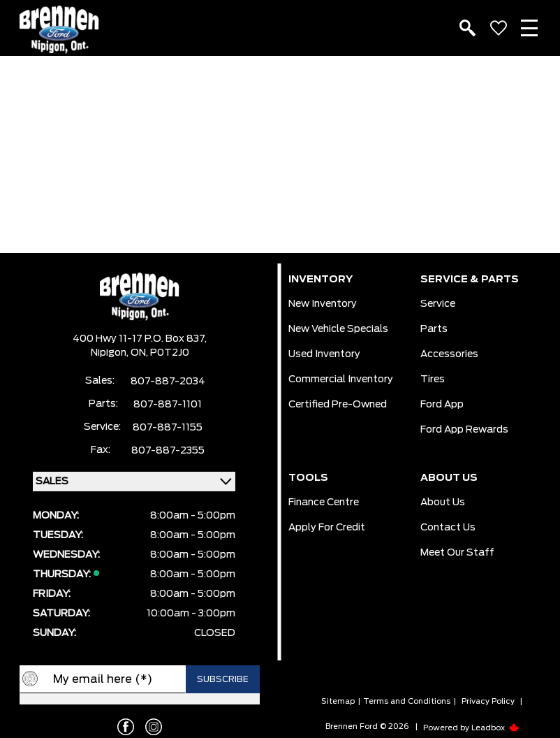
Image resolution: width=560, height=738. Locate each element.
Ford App (442, 405)
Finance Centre (324, 502)
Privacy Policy (488, 701)
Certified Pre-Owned (338, 405)
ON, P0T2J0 (160, 353)
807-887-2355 (168, 451)
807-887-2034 (168, 382)
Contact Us (448, 528)
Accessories (449, 354)
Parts (434, 329)
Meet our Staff (457, 553)
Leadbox (495, 728)
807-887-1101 (168, 405)
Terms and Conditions (407, 701)
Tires (433, 379)
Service (438, 304)
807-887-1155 (168, 428)
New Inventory (323, 304)
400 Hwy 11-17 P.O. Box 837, (140, 339)
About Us (443, 502)
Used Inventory (324, 354)
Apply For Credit (327, 528)
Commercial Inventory (341, 379)
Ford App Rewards (464, 430)
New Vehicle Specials (338, 329)
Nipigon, (111, 353)
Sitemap (338, 701)
